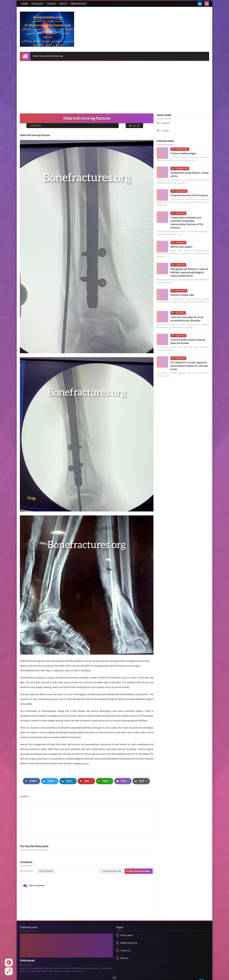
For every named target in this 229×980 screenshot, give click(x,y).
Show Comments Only (112, 851)
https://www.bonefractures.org (48, 51)
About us (63, 4)
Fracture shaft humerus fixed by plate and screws (188, 336)
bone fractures (51, 960)
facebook (165, 118)
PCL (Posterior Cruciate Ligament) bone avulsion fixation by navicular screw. (189, 360)
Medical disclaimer (79, 4)
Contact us (51, 4)
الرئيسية (24, 4)
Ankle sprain (27, 940)
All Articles (137, 969)
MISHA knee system (181, 241)
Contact (101, 969)
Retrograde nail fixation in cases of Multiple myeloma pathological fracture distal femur (189, 267)
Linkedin (165, 125)
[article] (118, 808)
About (90, 969)
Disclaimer (113, 969)
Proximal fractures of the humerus (189, 190)
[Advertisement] (114, 84)
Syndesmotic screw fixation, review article (190, 169)
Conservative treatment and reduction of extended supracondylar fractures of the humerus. (187, 217)
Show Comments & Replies (139, 851)
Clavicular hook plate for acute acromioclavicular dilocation (187, 313)
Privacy (125, 969)
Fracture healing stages (183, 148)
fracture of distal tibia (182, 289)
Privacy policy (37, 4)
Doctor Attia (26, 944)
